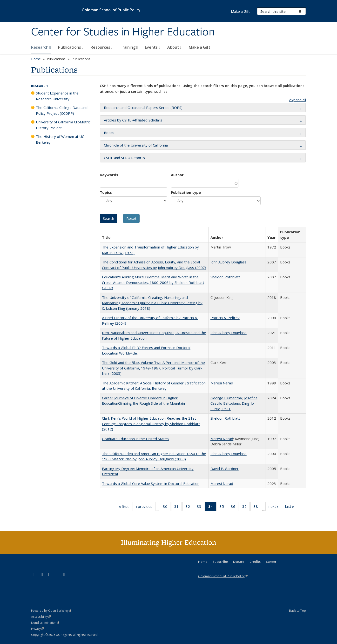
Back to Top (297, 610)
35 (223, 507)
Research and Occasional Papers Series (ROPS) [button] (143, 107)
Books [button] (109, 133)
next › (275, 507)
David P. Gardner (225, 469)
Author (177, 175)
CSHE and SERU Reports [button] (124, 158)
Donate (239, 562)
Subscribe (220, 562)
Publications (71, 47)
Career (271, 562)
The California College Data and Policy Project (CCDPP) (62, 110)
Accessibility (41, 617)
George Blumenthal (226, 398)
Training (129, 47)
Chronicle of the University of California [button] (136, 145)
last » (291, 507)
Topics (106, 192)
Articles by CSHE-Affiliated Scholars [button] (133, 120)
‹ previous (146, 507)
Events (152, 47)
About (174, 47)
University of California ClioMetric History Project (63, 125)
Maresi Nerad (222, 383)
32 (189, 507)
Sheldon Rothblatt (225, 277)
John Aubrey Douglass (229, 262)
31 (178, 507)
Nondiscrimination (45, 623)
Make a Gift (200, 47)
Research (41, 47)
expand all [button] (298, 100)
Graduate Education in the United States (135, 439)
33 (201, 507)
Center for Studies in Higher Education (123, 32)
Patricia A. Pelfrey (225, 318)
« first (125, 507)
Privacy (37, 629)
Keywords (109, 175)
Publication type (186, 192)
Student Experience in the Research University (57, 96)
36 (235, 507)
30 (167, 507)
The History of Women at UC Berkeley (60, 139)
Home (36, 59)
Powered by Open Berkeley (51, 611)
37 (246, 507)
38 (257, 507)
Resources (102, 47)
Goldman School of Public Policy (111, 10)
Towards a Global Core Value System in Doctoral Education (151, 483)
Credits (255, 562)
